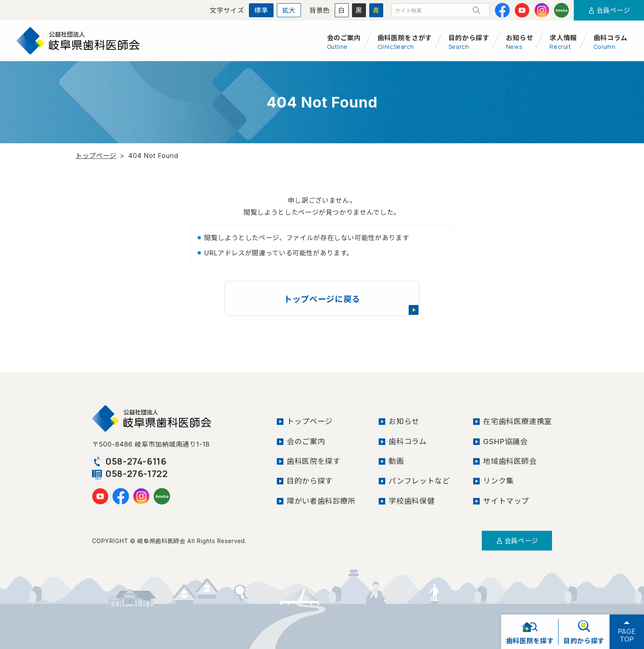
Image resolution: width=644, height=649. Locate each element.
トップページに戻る (322, 299)
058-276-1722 (130, 474)
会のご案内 (344, 42)
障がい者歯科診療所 (321, 501)
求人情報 (563, 42)
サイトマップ (506, 501)
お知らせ (520, 42)
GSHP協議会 (505, 441)
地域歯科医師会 (510, 461)
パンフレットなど (419, 481)
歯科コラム (611, 42)
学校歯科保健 (412, 501)
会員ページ (609, 10)
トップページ (96, 156)
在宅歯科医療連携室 (517, 421)
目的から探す (469, 42)
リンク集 (498, 481)
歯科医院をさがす (405, 42)
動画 (396, 461)
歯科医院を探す (313, 461)
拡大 (289, 10)
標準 (261, 10)
